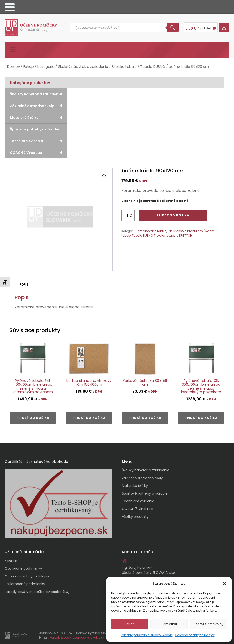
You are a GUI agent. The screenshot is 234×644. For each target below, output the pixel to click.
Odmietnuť (169, 624)
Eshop (29, 67)
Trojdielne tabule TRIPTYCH (173, 236)
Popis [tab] (24, 284)
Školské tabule (124, 67)
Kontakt (11, 561)
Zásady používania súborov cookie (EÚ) (37, 592)
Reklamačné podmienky (25, 584)
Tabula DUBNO (153, 67)
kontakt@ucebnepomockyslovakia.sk (77, 637)
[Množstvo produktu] (128, 215)
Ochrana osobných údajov (195, 635)
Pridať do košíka (173, 215)
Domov (13, 67)
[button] (224, 584)
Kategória (46, 67)
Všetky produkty (135, 517)
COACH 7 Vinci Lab (38, 153)
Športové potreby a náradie (35, 129)
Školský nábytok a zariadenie (83, 67)
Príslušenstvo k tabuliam (185, 231)
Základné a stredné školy (38, 106)
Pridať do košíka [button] (33, 418)
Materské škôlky (38, 118)
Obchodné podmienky (23, 568)
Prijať (130, 624)
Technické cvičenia (38, 141)
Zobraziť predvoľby (208, 624)
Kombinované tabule (151, 231)
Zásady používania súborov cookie (147, 635)
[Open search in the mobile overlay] (124, 27)
